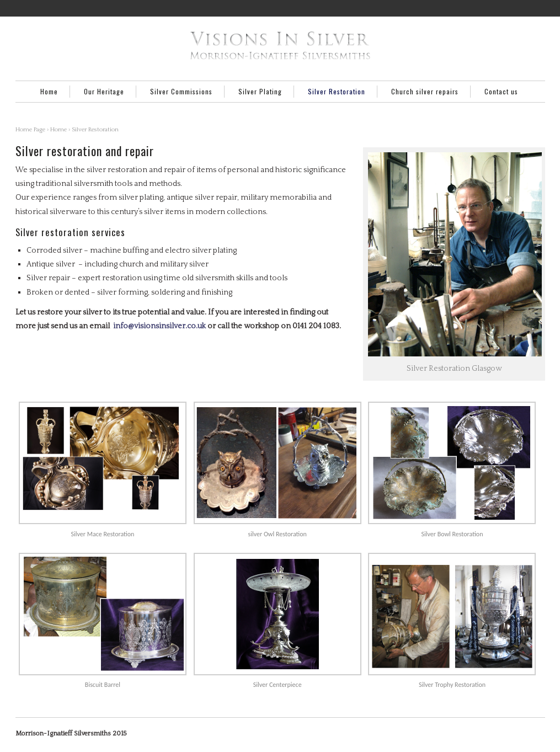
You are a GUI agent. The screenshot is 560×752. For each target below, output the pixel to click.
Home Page (30, 130)
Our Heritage (104, 91)
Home (49, 91)
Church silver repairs (425, 91)
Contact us (501, 91)
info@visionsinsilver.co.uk (159, 326)
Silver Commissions (181, 91)
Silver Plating (260, 91)
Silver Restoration (337, 91)
